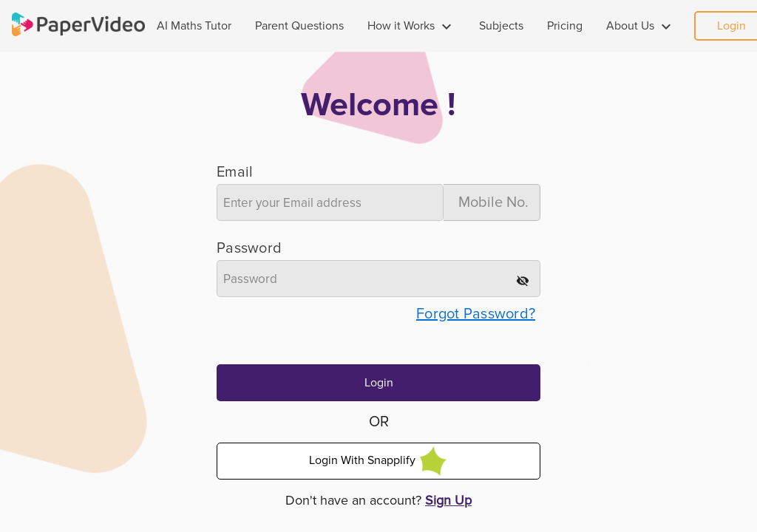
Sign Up (448, 500)
